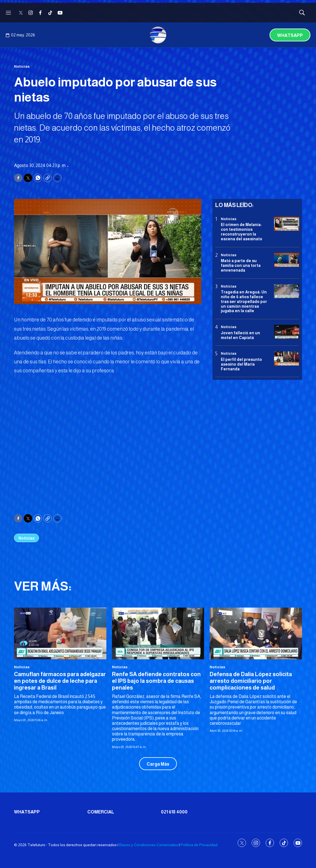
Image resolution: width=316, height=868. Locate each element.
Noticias (22, 66)
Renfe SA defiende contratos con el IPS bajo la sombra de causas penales (156, 681)
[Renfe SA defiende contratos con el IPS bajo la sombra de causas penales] (158, 633)
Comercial (101, 812)
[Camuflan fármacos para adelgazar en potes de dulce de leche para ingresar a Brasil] (60, 633)
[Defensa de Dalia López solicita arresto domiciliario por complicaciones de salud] (256, 633)
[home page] (158, 35)
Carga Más (158, 764)
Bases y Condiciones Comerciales (149, 845)
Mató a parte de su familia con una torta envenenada (241, 265)
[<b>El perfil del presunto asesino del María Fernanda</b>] (287, 358)
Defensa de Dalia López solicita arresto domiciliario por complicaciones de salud (251, 681)
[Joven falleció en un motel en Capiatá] (287, 332)
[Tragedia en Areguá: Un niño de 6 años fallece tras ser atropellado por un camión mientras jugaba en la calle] (287, 291)
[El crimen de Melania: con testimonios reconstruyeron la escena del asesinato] (287, 224)
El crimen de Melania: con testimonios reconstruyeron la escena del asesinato (242, 232)
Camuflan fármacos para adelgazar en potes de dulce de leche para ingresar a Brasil (60, 681)
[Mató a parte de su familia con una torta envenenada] (287, 260)
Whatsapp (290, 35)
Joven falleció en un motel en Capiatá (240, 335)
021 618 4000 (174, 812)
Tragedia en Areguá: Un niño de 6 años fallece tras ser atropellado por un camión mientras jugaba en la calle (244, 301)
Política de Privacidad (199, 845)
